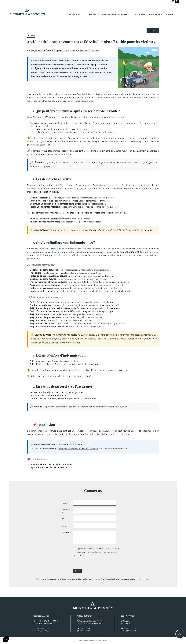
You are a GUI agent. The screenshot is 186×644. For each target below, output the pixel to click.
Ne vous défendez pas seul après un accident (52, 464)
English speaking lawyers (115, 14)
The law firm (74, 14)
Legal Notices (99, 640)
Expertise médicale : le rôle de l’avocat (49, 468)
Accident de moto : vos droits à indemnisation (49, 154)
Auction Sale (156, 14)
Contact (170, 14)
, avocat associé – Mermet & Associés (68, 51)
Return (153, 31)
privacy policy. (143, 579)
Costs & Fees (139, 14)
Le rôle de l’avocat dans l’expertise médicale (104, 213)
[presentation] (94, 563)
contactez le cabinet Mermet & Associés (78, 449)
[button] (6, 639)
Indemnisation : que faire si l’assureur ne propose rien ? (64, 376)
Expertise (91, 14)
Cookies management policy (87, 640)
